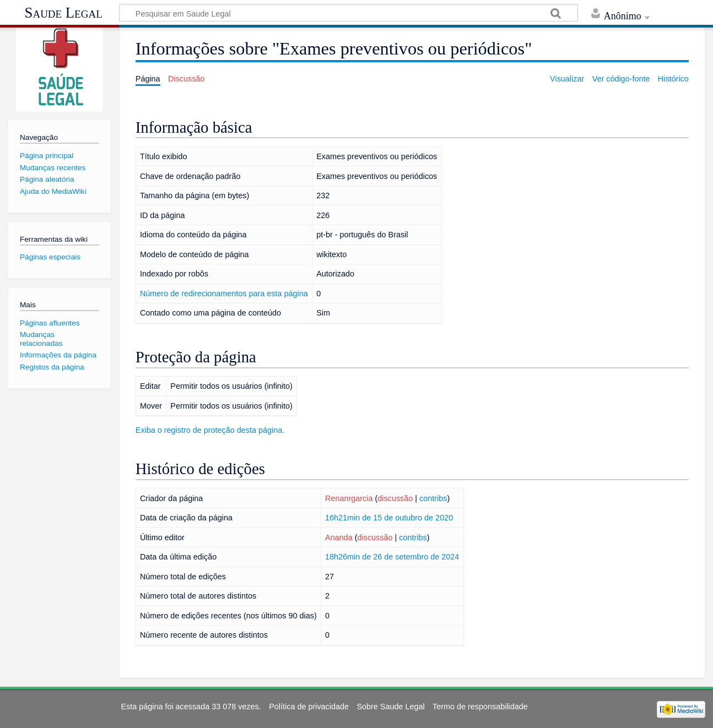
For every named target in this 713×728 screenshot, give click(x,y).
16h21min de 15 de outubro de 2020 (389, 518)
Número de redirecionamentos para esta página (224, 294)
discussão (395, 498)
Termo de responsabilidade (480, 707)
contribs (433, 498)
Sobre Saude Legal (390, 707)
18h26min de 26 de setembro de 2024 (392, 557)
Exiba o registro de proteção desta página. (210, 430)
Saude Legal (64, 13)
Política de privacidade (309, 707)
